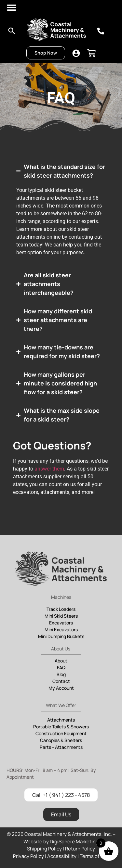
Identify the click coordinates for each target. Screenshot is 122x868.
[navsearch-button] (12, 33)
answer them (49, 469)
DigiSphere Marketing (74, 842)
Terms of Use (95, 856)
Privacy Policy (28, 856)
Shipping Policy (44, 849)
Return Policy (80, 849)
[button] (12, 8)
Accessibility (62, 856)
